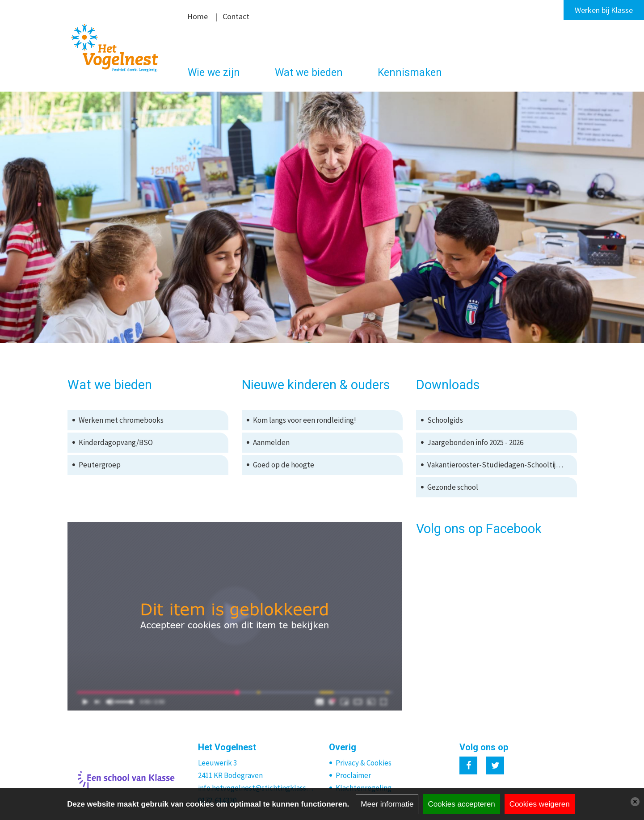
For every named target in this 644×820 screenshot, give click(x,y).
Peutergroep (100, 465)
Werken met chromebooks (121, 420)
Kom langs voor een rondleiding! (305, 420)
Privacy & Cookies (364, 763)
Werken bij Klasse (604, 10)
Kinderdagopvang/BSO (116, 442)
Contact (236, 16)
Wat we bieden (309, 73)
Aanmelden (271, 442)
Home (198, 16)
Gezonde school (453, 487)
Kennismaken (410, 73)
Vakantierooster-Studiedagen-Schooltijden (498, 465)
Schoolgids (445, 420)
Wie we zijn (214, 73)
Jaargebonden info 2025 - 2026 (475, 442)
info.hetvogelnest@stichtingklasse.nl (257, 788)
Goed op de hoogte (284, 465)
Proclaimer (353, 775)
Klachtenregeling (364, 788)
